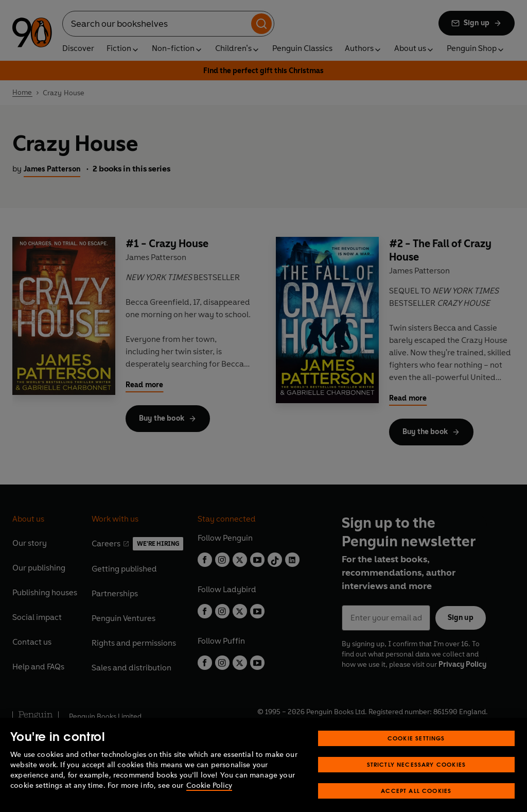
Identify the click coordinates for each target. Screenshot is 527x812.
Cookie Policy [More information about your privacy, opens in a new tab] (209, 796)
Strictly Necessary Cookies (417, 775)
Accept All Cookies (416, 801)
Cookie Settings (416, 749)
